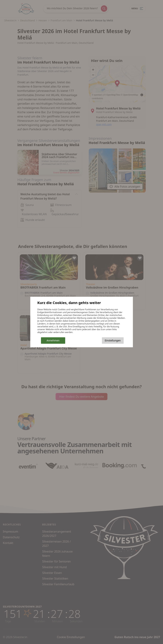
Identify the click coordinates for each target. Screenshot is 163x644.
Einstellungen (113, 340)
